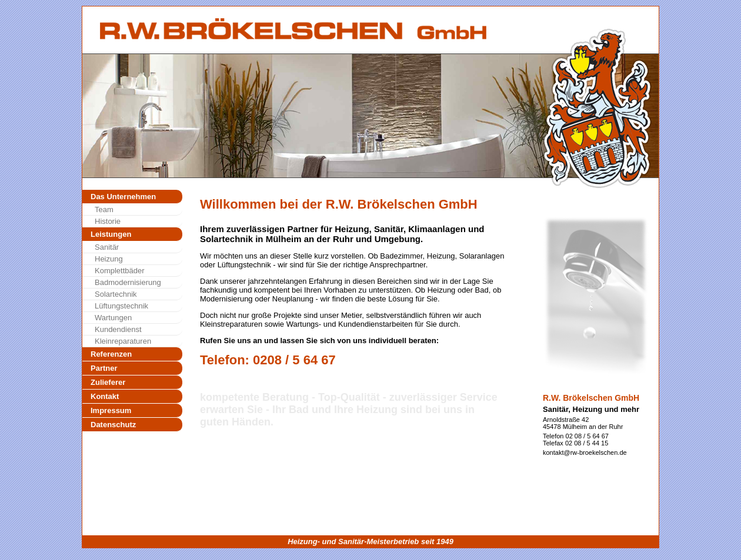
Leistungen (111, 234)
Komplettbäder (120, 271)
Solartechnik (116, 294)
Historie (108, 221)
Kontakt (105, 396)
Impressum (111, 410)
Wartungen (113, 318)
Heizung (109, 259)
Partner (104, 368)
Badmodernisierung (128, 282)
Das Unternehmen (123, 197)
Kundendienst (118, 329)
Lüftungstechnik (121, 306)
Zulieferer (108, 382)
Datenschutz (113, 425)
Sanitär (107, 247)
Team (104, 209)
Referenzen (111, 354)
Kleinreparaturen (123, 341)
